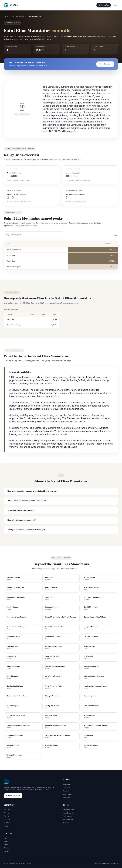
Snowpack (66, 784)
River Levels (67, 794)
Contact (6, 851)
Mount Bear (11, 255)
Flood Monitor (68, 819)
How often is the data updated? (22, 520)
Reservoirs (67, 791)
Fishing (7, 816)
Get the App (104, 5)
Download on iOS (13, 796)
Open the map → (105, 64)
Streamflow (67, 788)
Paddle (6, 813)
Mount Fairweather (14, 250)
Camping (7, 819)
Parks (6, 826)
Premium (7, 841)
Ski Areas (7, 810)
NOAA (104, 863)
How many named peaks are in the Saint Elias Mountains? (33, 491)
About (6, 838)
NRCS (109, 863)
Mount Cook (11, 261)
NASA (113, 863)
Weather (66, 823)
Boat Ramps (8, 823)
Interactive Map (68, 810)
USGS (99, 863)
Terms (6, 845)
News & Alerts (68, 813)
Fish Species (68, 816)
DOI (117, 863)
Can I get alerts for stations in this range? (26, 530)
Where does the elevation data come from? (27, 501)
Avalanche (66, 798)
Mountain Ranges (18, 16)
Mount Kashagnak (14, 267)
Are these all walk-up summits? (21, 510)
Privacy (6, 848)
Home (6, 16)
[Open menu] (115, 5)
